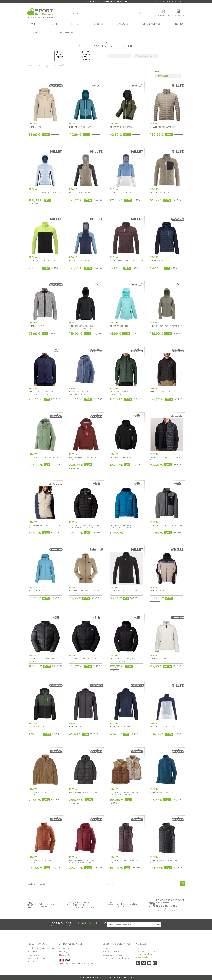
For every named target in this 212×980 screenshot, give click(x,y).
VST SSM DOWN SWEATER (164, 861)
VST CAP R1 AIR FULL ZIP (167, 392)
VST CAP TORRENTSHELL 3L (119, 393)
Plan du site (33, 951)
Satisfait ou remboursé (112, 955)
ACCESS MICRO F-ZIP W (84, 591)
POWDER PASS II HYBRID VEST (45, 526)
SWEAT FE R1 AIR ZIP (165, 792)
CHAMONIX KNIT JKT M (164, 193)
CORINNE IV (120, 326)
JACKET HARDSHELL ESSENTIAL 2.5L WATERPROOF (83, 327)
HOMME (66, 57)
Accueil (30, 32)
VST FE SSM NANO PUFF (124, 861)
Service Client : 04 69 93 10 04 (171, 2)
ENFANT (66, 52)
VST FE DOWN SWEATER (41, 861)
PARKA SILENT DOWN (85, 792)
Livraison (106, 948)
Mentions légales (108, 977)
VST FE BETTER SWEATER (41, 793)
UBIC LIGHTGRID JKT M (42, 260)
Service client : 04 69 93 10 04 (41, 948)
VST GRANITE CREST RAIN (84, 458)
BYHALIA (158, 260)
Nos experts (64, 955)
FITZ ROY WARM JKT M (164, 127)
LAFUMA (93, 60)
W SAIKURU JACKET (83, 660)
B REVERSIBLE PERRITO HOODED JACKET (84, 526)
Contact (32, 961)
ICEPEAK (93, 57)
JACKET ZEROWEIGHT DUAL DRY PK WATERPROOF (44, 393)
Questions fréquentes (38, 958)
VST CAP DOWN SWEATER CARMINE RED (82, 861)
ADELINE (158, 659)
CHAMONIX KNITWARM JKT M (126, 260)
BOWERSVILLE (121, 727)
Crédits (131, 977)
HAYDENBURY (80, 127)
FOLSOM (37, 727)
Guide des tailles (35, 955)
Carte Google (142, 957)
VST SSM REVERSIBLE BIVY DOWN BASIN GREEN (125, 793)
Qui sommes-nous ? (68, 948)
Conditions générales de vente (116, 958)
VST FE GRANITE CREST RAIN (45, 458)
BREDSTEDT (79, 727)
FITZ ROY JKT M (80, 193)
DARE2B (93, 55)
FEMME (66, 55)
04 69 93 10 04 (167, 906)
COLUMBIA (93, 52)
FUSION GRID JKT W (163, 727)
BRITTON (37, 591)
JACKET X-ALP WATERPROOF (166, 326)
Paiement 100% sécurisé (113, 951)
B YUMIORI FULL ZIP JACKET (166, 526)
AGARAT (37, 326)
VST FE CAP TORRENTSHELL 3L (80, 393)
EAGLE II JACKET (162, 591)
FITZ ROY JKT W (120, 193)
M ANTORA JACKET (123, 458)
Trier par (159, 72)
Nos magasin (65, 951)
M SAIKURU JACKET (42, 660)
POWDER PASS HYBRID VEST (166, 458)
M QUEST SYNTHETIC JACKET (123, 660)
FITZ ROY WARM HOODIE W (45, 193)
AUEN (35, 127)
